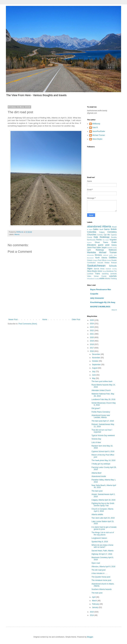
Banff (101, 229)
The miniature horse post (101, 580)
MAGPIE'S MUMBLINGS (100, 307)
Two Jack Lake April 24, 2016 (103, 518)
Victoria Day (96, 439)
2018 (92, 344)
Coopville (94, 294)
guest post (104, 245)
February (96, 604)
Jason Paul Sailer (94, 248)
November (96, 358)
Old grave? (96, 408)
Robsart (114, 263)
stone (100, 271)
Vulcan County (100, 276)
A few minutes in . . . (99, 573)
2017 (92, 348)
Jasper (104, 248)
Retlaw (107, 263)
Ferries (99, 240)
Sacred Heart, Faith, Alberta (102, 551)
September (97, 365)
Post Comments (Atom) (28, 324)
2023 (92, 327)
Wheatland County (93, 279)
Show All (114, 310)
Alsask (114, 227)
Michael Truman (99, 135)
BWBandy (96, 124)
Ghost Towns (101, 242)
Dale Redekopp (101, 237)
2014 (92, 615)
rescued (100, 263)
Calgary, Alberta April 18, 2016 (103, 500)
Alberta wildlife (97, 515)
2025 (92, 320)
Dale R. (95, 128)
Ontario (90, 260)
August (95, 368)
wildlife (102, 279)
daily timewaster (97, 298)
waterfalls (113, 276)
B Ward (90, 229)
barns (107, 229)
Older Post (76, 319)
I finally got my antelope (101, 464)
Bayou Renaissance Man (101, 290)
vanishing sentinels (109, 274)
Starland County (111, 269)
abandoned (94, 226)
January (95, 607)
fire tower (106, 240)
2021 (92, 334)
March (95, 601)
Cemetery (112, 232)
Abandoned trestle (99, 476)
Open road (96, 563)
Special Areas (99, 269)
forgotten (113, 240)
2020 (92, 337)
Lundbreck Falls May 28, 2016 (103, 399)
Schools (113, 266)
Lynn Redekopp (95, 250)
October (95, 361)
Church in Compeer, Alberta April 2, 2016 (102, 510)
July (94, 372)
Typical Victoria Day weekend (103, 436)
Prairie (109, 260)
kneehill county (112, 248)
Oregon (95, 260)
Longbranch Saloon (99, 538)
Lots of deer (96, 442)
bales (96, 229)
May (94, 378)
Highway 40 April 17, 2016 (102, 554)
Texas (104, 271)
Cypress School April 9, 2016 (103, 451)
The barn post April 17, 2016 (103, 421)
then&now (110, 271)
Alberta (17, 234)
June (94, 375)
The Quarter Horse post (101, 577)
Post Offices (102, 260)
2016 (92, 351)
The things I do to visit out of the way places (103, 534)
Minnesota (90, 255)
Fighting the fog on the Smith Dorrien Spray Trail (103, 504)
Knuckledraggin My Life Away (103, 302)
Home (45, 319)
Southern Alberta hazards (102, 589)
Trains (98, 274)
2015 (92, 612)
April (94, 597)
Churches (92, 235)
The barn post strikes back (102, 381)
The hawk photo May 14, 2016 (103, 460)
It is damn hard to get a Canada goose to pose (104, 528)
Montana (98, 255)
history (114, 245)
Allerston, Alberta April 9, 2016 (103, 567)
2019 (92, 341)
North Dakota (101, 258)
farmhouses (91, 240)
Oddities (113, 258)
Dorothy (114, 237)
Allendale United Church (101, 390)
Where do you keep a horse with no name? (102, 546)
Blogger (90, 637)
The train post (97, 593)
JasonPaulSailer (99, 131)
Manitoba (91, 252)
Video (89, 276)
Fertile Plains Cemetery (101, 412)
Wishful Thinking (111, 279)
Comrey (100, 235)
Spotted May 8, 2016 (100, 542)
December (96, 354)
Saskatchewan (96, 266)
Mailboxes (113, 250)
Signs (90, 268)
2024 (92, 324)
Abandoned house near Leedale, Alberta (101, 416)
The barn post (97, 491)
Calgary (102, 232)
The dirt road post (98, 570)
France (89, 242)
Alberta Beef (96, 473)
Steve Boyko (97, 139)
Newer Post (13, 319)
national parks (108, 255)
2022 (92, 331)
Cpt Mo (107, 235)
